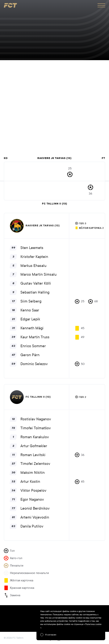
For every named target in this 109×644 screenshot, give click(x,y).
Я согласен (51, 635)
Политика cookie (93, 624)
